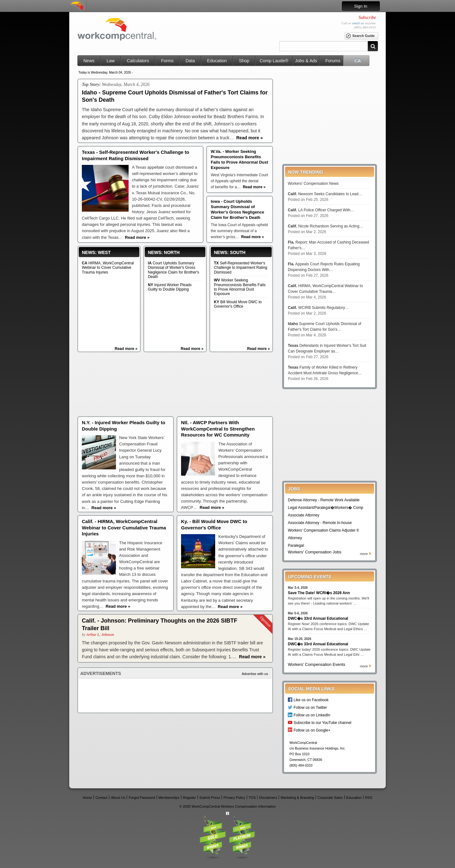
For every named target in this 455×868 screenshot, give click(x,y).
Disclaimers (268, 797)
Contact (101, 797)
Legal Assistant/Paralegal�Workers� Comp (326, 508)
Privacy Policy (234, 797)
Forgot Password (142, 797)
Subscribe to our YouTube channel (322, 723)
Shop (244, 61)
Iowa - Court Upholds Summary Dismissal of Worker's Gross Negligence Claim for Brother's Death (237, 209)
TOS (252, 797)
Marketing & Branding (297, 797)
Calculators (138, 61)
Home (87, 797)
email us (358, 23)
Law (111, 61)
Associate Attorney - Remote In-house (320, 523)
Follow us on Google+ (312, 730)
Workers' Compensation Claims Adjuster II (323, 530)
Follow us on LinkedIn (312, 715)
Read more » (126, 349)
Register (189, 797)
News (89, 61)
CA (358, 61)
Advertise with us (255, 674)
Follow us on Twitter (310, 707)
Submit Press (210, 797)
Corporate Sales (330, 797)
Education (217, 61)
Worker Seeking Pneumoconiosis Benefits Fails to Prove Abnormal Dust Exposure (240, 287)
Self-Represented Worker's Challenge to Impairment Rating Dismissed (241, 268)
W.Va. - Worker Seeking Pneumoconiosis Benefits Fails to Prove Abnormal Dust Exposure (240, 160)
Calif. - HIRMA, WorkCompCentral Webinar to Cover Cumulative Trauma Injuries (124, 527)
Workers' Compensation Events (316, 664)
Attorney (295, 538)
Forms (167, 61)
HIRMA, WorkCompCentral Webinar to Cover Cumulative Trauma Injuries (108, 268)
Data (190, 61)
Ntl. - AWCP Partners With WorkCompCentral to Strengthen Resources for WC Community (218, 429)
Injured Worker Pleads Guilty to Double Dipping (170, 287)
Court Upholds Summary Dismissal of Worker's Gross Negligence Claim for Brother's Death (173, 270)
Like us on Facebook (311, 700)
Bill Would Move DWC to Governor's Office (238, 304)
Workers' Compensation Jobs (315, 552)
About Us (118, 797)
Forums (333, 61)
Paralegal (296, 546)
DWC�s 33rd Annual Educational (318, 618)
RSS (369, 797)
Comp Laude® (274, 61)
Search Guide (360, 36)
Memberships (169, 797)
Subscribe (367, 18)
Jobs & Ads (306, 61)
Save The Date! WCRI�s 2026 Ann (319, 593)
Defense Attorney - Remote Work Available (324, 500)
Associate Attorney (303, 515)
